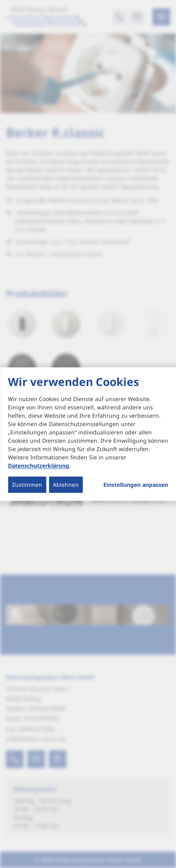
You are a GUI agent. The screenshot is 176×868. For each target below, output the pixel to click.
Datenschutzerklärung (39, 466)
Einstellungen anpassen (136, 485)
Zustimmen (27, 485)
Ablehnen (66, 485)
